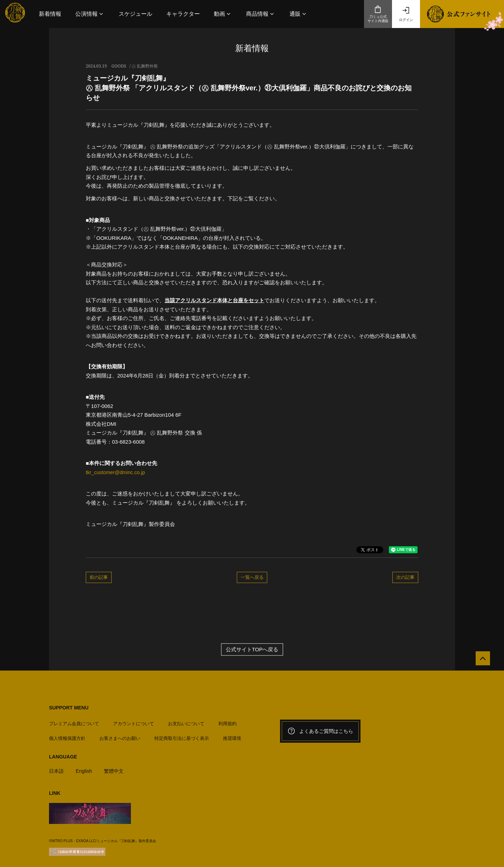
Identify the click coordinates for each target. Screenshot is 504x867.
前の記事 (99, 577)
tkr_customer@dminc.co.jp (117, 472)
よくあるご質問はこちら (320, 731)
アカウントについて (134, 721)
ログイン (406, 14)
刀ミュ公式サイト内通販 (378, 14)
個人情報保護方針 (67, 736)
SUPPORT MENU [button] (69, 708)
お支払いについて (186, 721)
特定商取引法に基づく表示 (182, 736)
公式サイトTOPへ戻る (252, 649)
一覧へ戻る (252, 577)
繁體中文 (117, 768)
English (85, 768)
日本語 (57, 768)
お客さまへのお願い (120, 736)
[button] (90, 14)
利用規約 (227, 721)
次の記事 (405, 577)
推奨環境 (232, 736)
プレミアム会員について (74, 721)
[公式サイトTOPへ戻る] (480, 661)
